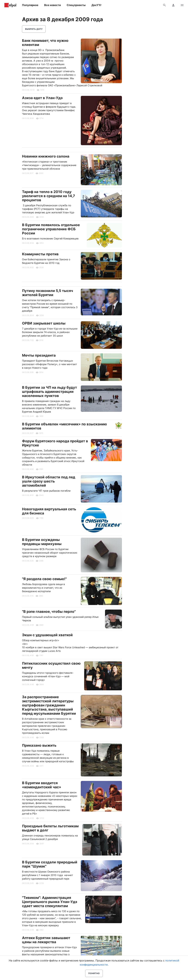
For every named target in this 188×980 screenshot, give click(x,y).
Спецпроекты (76, 5)
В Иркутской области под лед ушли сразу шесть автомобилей (49, 481)
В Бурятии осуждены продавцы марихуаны (42, 542)
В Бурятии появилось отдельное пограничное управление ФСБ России (51, 229)
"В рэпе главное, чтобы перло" (49, 612)
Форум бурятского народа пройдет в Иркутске (55, 443)
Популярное (30, 5)
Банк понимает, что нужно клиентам (45, 43)
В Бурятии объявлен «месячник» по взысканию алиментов (64, 426)
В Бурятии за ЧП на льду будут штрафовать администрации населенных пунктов (49, 392)
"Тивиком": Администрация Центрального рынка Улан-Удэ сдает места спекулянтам (50, 902)
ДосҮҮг (96, 5)
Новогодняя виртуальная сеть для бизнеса (49, 511)
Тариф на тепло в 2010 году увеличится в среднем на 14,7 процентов (48, 196)
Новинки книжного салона (46, 156)
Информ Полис (10, 5)
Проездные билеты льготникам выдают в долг (50, 828)
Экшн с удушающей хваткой (47, 635)
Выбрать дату (34, 29)
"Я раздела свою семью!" (44, 579)
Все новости (53, 5)
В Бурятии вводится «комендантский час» (42, 785)
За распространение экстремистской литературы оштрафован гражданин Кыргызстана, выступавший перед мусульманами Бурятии (49, 705)
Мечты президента (39, 355)
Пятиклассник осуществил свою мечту (51, 665)
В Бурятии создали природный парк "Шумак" (50, 864)
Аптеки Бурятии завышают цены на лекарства (46, 940)
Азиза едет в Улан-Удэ (42, 98)
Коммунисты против (40, 254)
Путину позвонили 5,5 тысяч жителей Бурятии (48, 293)
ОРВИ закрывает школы (44, 323)
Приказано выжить (39, 745)
